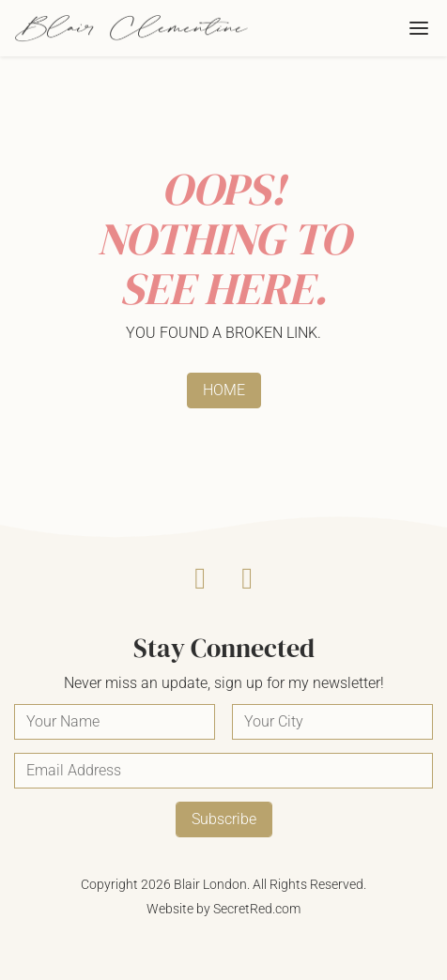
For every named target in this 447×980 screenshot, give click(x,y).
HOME (224, 390)
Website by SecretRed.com (223, 909)
